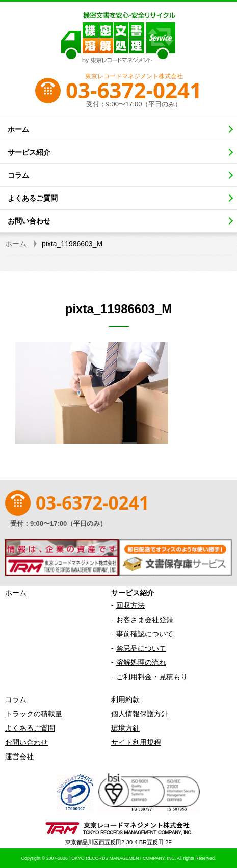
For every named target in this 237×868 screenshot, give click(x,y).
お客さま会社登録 (145, 620)
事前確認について (145, 634)
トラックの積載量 (34, 714)
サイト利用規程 (136, 742)
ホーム (16, 593)
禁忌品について (141, 648)
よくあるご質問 (30, 728)
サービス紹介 (133, 593)
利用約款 (125, 699)
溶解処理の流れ (141, 662)
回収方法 (130, 605)
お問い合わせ (27, 742)
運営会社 (19, 757)
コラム (16, 699)
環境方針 (125, 728)
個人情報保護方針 (140, 714)
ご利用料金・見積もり (152, 677)
